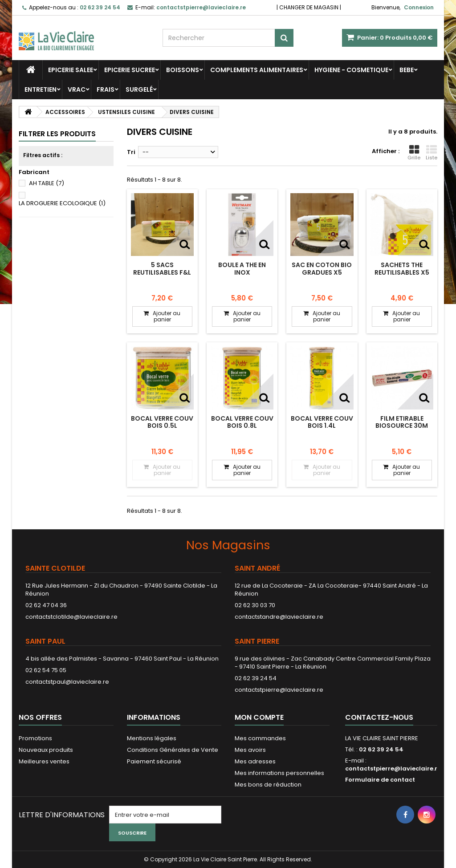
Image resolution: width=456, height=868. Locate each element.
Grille (414, 153)
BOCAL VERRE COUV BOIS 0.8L (242, 422)
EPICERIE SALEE (71, 70)
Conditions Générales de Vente (173, 750)
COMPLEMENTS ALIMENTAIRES (257, 70)
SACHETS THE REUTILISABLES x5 (402, 268)
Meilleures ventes (44, 761)
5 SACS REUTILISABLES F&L (162, 268)
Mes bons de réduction (268, 785)
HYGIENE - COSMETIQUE (351, 70)
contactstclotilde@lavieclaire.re (71, 617)
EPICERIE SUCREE (130, 70)
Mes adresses (255, 761)
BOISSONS (183, 70)
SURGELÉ (139, 89)
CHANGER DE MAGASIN (309, 7)
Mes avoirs (250, 750)
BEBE (407, 70)
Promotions (35, 738)
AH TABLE (47, 183)
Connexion (419, 7)
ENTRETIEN (41, 89)
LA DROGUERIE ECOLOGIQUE (62, 203)
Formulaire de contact (380, 780)
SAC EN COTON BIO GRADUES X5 (322, 268)
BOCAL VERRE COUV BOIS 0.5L (162, 422)
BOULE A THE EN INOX (242, 268)
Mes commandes (260, 738)
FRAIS (106, 89)
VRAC (77, 89)
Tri (131, 152)
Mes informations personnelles (279, 773)
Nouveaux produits (46, 750)
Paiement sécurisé (154, 761)
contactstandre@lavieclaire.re (279, 617)
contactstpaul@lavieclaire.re (67, 682)
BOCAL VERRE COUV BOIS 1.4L (322, 422)
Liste (432, 153)
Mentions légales (152, 738)
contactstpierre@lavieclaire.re (279, 690)
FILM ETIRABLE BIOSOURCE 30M (402, 422)
